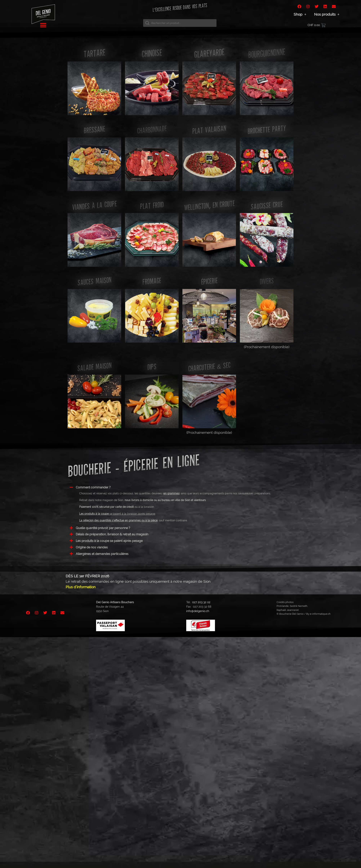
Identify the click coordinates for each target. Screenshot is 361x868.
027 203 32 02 (201, 602)
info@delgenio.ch (198, 611)
